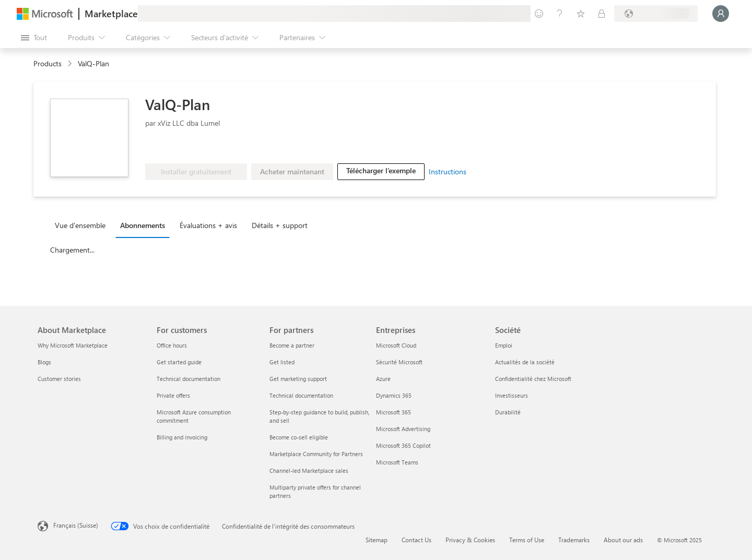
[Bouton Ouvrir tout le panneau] (34, 38)
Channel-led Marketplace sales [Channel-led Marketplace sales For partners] (309, 470)
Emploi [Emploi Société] (504, 345)
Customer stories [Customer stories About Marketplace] (59, 379)
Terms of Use (527, 540)
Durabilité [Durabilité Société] (508, 412)
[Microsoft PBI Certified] (175, 148)
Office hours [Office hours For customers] (172, 345)
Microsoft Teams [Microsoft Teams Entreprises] (397, 462)
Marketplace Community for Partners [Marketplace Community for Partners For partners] (316, 454)
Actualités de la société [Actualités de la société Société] (525, 362)
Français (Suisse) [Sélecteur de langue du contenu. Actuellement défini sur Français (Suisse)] (76, 525)
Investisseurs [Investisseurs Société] (512, 395)
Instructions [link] (448, 171)
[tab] (83, 225)
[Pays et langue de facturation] (656, 14)
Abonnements (143, 225)
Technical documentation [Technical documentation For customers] (189, 379)
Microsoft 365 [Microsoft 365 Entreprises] (393, 412)
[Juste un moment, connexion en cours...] (721, 14)
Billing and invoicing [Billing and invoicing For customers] (182, 437)
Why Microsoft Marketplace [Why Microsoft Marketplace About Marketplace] (73, 345)
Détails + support (280, 225)
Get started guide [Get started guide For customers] (179, 362)
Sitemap (377, 540)
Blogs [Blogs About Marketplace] (44, 362)
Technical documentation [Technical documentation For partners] (301, 395)
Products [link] (48, 63)
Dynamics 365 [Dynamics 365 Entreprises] (394, 395)
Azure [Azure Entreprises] (383, 379)
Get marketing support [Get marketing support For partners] (298, 379)
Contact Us (416, 540)
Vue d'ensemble (80, 225)
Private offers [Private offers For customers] (173, 395)
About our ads (623, 540)
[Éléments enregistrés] (581, 14)
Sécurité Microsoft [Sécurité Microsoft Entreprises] (399, 362)
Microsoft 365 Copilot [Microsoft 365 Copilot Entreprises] (403, 445)
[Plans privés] (602, 14)
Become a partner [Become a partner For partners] (292, 345)
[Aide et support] (560, 14)
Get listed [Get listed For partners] (282, 362)
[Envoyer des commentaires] (539, 14)
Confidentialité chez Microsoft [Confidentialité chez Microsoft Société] (533, 379)
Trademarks (574, 540)
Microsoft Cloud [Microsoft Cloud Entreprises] (396, 345)
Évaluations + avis (208, 225)
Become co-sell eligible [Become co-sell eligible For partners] (299, 437)
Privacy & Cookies (470, 540)
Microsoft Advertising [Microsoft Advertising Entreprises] (403, 429)
